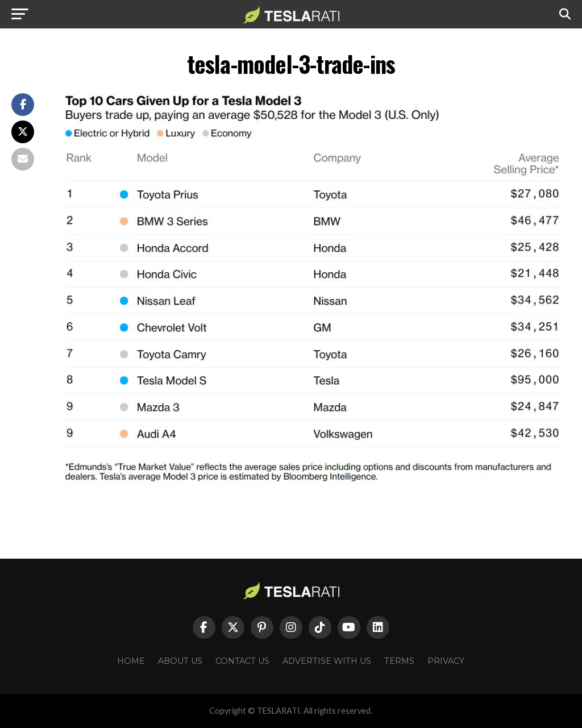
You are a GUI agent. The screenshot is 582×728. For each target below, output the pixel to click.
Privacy (446, 661)
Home (131, 661)
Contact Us (242, 661)
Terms (399, 661)
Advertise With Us (327, 661)
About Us (180, 661)
